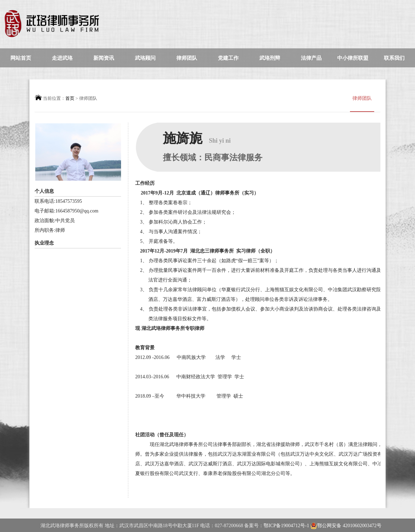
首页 (70, 98)
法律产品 (311, 58)
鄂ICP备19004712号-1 (287, 526)
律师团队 (187, 58)
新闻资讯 (104, 58)
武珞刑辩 (270, 58)
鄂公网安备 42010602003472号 (346, 526)
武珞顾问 (145, 58)
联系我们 (394, 58)
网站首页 (21, 58)
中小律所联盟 (353, 58)
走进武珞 (62, 58)
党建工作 (228, 58)
